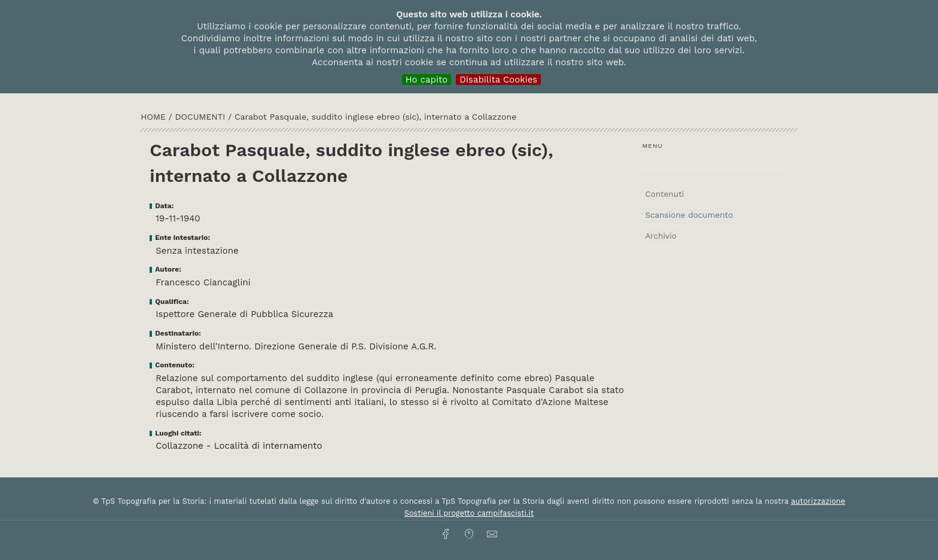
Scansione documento (689, 215)
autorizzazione (818, 501)
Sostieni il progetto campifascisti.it (469, 513)
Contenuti (664, 194)
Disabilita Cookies (498, 80)
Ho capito (427, 80)
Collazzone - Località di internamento (239, 446)
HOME (154, 117)
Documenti (202, 117)
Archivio (660, 236)
